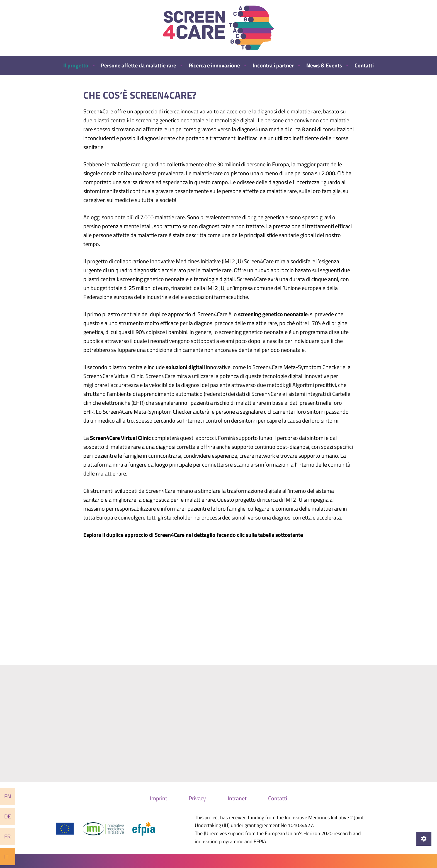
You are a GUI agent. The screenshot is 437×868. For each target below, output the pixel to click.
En (8, 796)
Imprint (159, 798)
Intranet (237, 798)
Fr (7, 836)
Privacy (197, 798)
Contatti (278, 798)
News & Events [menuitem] (324, 65)
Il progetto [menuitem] (76, 65)
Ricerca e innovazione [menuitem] (214, 65)
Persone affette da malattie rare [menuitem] (139, 65)
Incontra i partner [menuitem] (273, 65)
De (8, 816)
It (6, 856)
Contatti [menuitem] (364, 65)
